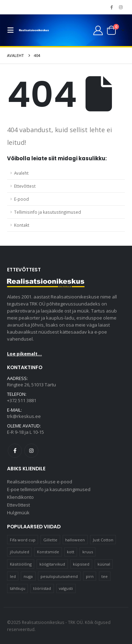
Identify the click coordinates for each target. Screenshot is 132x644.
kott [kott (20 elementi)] (71, 552)
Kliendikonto (20, 497)
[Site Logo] (34, 30)
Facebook (15, 451)
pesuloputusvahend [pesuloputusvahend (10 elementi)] (59, 576)
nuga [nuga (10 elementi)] (28, 576)
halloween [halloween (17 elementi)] (75, 540)
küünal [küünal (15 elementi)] (104, 564)
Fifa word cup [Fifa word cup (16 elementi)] (23, 540)
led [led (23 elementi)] (13, 576)
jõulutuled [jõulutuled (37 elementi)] (20, 552)
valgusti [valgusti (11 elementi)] (66, 588)
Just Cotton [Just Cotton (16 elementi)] (103, 540)
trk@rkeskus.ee (24, 416)
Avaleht (21, 173)
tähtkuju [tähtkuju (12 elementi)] (18, 588)
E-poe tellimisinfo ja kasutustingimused (49, 489)
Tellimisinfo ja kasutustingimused (48, 212)
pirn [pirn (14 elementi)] (90, 576)
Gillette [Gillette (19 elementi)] (50, 540)
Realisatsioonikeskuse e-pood (40, 482)
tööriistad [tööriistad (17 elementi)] (42, 588)
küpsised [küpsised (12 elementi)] (81, 564)
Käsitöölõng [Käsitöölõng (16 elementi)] (21, 564)
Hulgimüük (18, 513)
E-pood (21, 199)
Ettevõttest (25, 186)
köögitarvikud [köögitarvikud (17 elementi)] (52, 564)
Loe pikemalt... (24, 354)
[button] (12, 30)
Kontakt (22, 225)
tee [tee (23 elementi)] (105, 576)
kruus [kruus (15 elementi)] (88, 552)
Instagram (31, 451)
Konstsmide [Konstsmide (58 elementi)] (48, 552)
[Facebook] (111, 7)
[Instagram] (121, 7)
